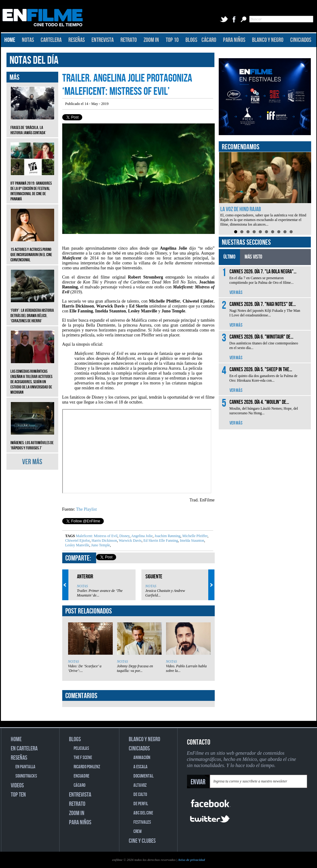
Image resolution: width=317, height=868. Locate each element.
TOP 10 (172, 40)
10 (291, 232)
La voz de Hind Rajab (241, 209)
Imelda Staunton (192, 540)
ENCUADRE (81, 776)
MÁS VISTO (253, 257)
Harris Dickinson (104, 540)
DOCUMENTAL (143, 776)
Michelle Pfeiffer (195, 536)
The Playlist (86, 509)
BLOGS (191, 40)
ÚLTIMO (229, 257)
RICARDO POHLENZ (87, 767)
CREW (138, 832)
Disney (124, 536)
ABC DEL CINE (143, 813)
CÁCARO (209, 40)
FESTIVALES (142, 822)
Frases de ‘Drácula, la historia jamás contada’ (33, 126)
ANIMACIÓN (142, 758)
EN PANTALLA (25, 767)
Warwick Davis (130, 540)
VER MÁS (32, 462)
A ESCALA (140, 767)
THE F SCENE (83, 758)
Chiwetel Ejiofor (78, 540)
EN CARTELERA (24, 749)
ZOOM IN (151, 40)
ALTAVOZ (140, 785)
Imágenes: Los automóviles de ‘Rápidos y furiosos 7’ (33, 441)
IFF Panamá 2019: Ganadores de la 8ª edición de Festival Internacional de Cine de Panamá (33, 187)
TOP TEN (18, 795)
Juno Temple (100, 545)
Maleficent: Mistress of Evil (97, 536)
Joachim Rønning (167, 536)
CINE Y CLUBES (142, 841)
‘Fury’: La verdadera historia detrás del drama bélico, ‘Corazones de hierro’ (33, 311)
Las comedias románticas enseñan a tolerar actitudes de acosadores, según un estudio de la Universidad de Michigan (33, 377)
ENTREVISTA (103, 40)
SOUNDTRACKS (26, 776)
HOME (10, 40)
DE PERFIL (141, 804)
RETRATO (129, 40)
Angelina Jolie (142, 536)
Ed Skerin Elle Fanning (160, 540)
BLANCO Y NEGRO (268, 40)
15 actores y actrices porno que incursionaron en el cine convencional (33, 250)
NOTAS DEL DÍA (34, 60)
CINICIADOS (301, 40)
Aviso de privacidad (191, 860)
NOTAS (28, 40)
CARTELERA (51, 40)
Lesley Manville (77, 545)
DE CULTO (140, 795)
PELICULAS (81, 748)
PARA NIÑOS (234, 40)
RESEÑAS (77, 40)
